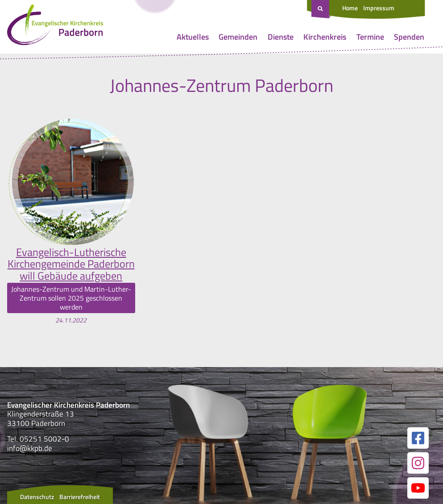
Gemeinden (238, 37)
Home (350, 8)
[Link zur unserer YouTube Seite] (418, 488)
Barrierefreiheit (80, 497)
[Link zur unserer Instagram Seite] (418, 463)
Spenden (409, 37)
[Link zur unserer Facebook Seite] (418, 438)
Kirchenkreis (325, 37)
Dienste (281, 37)
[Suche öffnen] (321, 9)
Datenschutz (37, 497)
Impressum (379, 8)
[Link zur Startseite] (55, 27)
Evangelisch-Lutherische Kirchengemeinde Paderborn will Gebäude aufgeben (71, 264)
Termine (370, 37)
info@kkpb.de (30, 448)
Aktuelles (193, 37)
